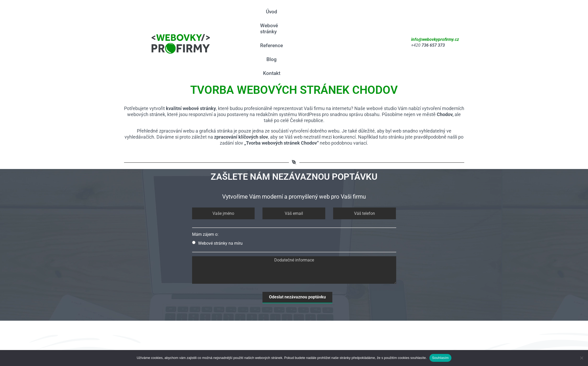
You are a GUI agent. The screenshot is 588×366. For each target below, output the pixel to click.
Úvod (274, 17)
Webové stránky (305, 17)
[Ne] (581, 358)
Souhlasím (440, 358)
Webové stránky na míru (217, 192)
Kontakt (388, 17)
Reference (342, 17)
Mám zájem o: (205, 183)
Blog (366, 17)
